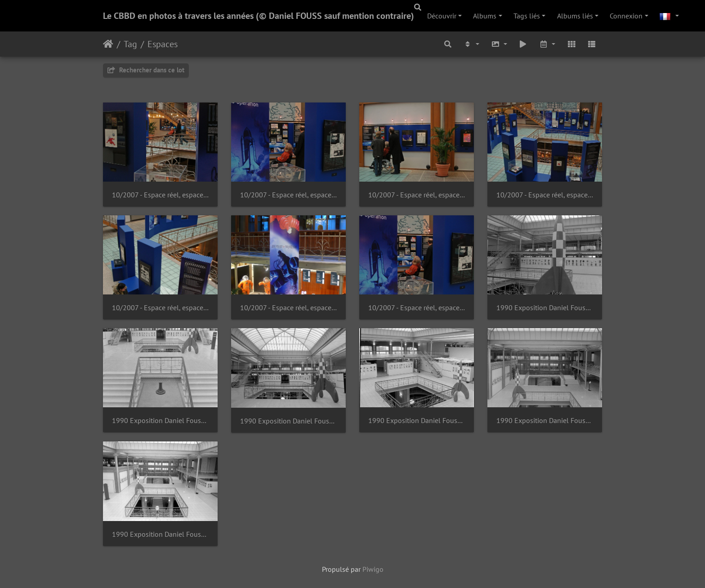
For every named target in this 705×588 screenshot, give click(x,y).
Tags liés (527, 16)
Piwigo (373, 569)
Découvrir (442, 16)
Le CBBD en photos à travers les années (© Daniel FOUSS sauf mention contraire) (259, 16)
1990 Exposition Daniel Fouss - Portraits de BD (545, 308)
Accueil (108, 44)
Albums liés (575, 16)
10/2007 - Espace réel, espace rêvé (160, 195)
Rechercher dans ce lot (146, 70)
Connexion (626, 16)
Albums (485, 16)
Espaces (163, 44)
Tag (130, 44)
